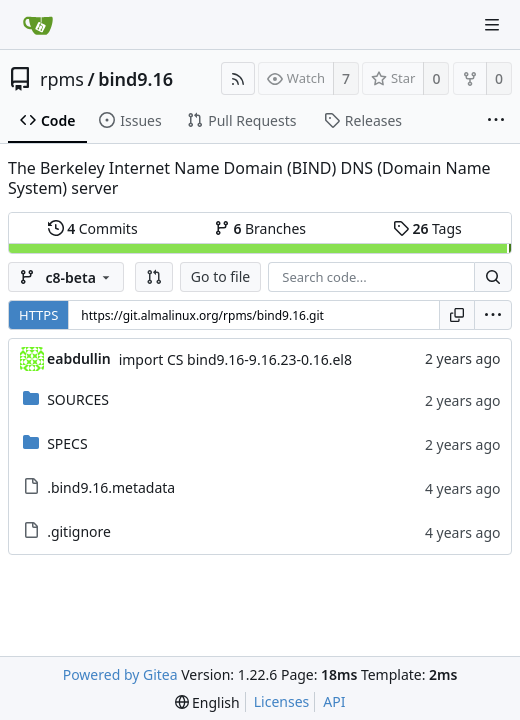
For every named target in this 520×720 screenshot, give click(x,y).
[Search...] (493, 277)
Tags (427, 228)
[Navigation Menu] (492, 25)
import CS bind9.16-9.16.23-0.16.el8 (235, 359)
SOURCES (78, 399)
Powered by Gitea (120, 674)
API (334, 701)
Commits (93, 228)
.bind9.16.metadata (111, 487)
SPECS (67, 443)
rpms (62, 79)
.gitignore (79, 531)
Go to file (220, 276)
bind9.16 (135, 79)
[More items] (496, 121)
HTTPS (38, 315)
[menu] (493, 315)
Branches (260, 228)
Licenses (282, 701)
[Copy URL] (457, 315)
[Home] (38, 25)
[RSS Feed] (238, 78)
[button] (154, 277)
